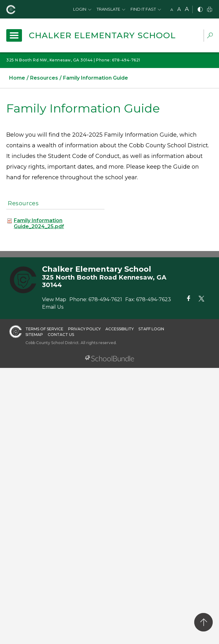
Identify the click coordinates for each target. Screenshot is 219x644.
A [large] (187, 9)
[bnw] (200, 10)
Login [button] (80, 9)
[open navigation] (14, 35)
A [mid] (179, 9)
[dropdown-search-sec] (210, 36)
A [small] (172, 10)
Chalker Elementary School (102, 35)
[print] (210, 10)
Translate (108, 9)
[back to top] (203, 622)
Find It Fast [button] (143, 9)
